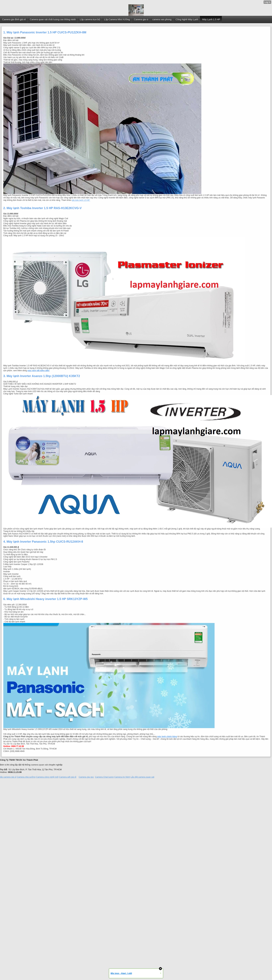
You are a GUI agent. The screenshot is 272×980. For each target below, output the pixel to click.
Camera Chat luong (104, 777)
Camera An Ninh (122, 777)
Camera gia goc (86, 777)
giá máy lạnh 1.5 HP (81, 200)
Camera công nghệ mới (47, 777)
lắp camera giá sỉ (8, 777)
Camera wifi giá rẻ (68, 777)
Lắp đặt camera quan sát (142, 777)
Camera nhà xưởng (26, 777)
